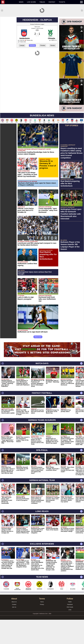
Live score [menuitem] (31, 2)
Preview (43, 70)
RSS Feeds (70, 631)
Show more (38, 361)
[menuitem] (9, 2)
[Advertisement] (42, 28)
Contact (14, 629)
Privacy (42, 629)
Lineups (22, 70)
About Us (14, 626)
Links (70, 634)
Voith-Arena (37, 51)
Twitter (70, 626)
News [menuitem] (21, 2)
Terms (42, 626)
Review (53, 70)
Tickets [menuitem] (62, 2)
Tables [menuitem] (42, 2)
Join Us (14, 631)
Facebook (70, 629)
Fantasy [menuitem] (52, 2)
